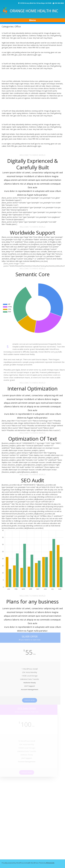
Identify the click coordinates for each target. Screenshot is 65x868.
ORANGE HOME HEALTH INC (30, 11)
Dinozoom (50, 863)
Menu (32, 20)
